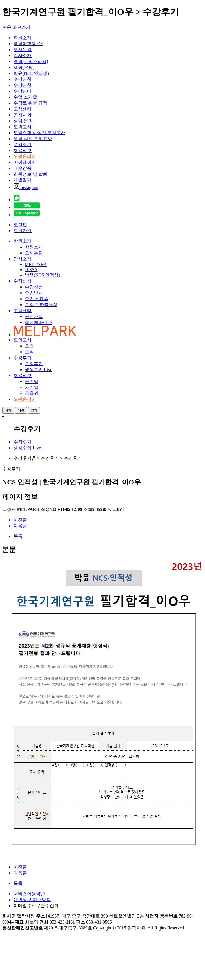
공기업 (32, 381)
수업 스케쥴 (37, 299)
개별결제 (23, 180)
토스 (29, 346)
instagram (26, 187)
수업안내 (34, 293)
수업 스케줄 (25, 97)
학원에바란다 (38, 322)
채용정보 (23, 150)
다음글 (20, 526)
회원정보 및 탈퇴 (30, 174)
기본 (21, 410)
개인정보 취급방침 (32, 900)
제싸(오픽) (24, 67)
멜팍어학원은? (28, 44)
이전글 (20, 520)
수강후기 (23, 144)
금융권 (32, 393)
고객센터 (23, 109)
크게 (34, 410)
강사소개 (23, 55)
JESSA (31, 270)
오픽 (29, 352)
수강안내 (23, 91)
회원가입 (23, 231)
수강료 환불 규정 (30, 103)
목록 (18, 536)
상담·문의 (23, 121)
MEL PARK (36, 264)
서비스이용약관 (29, 894)
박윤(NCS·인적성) (31, 73)
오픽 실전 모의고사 (33, 139)
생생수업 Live (38, 370)
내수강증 (23, 168)
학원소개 (23, 38)
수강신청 (23, 79)
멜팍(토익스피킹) (31, 61)
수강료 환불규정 (41, 305)
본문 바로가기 (16, 27)
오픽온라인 (25, 156)
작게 (8, 410)
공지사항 (23, 115)
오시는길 (23, 50)
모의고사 (23, 127)
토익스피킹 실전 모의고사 (39, 133)
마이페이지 (25, 162)
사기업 (32, 387)
